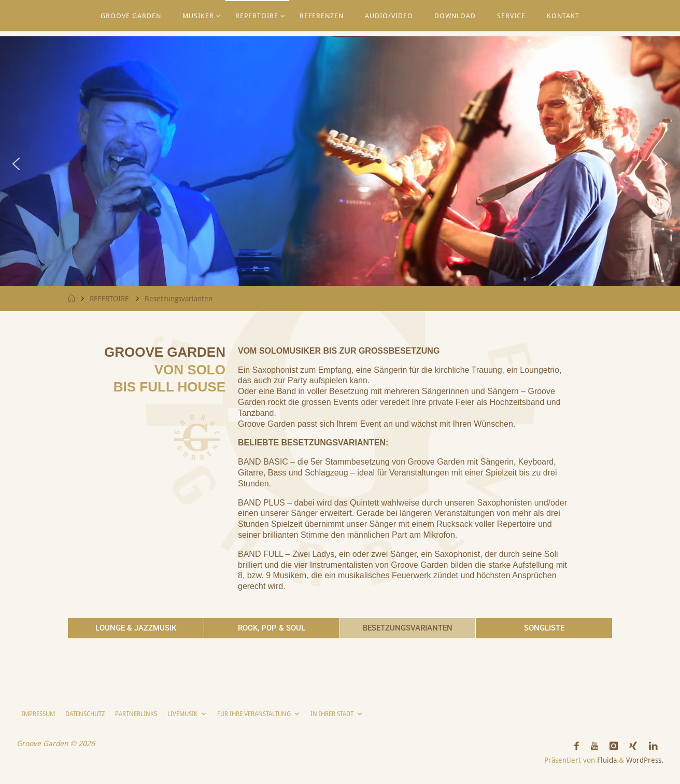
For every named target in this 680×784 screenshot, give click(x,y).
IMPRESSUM (38, 714)
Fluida (606, 760)
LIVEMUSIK (187, 714)
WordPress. (645, 760)
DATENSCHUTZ (85, 714)
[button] (16, 164)
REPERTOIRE (109, 299)
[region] (340, 164)
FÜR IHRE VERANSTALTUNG (259, 714)
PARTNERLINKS (136, 714)
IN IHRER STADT (337, 714)
